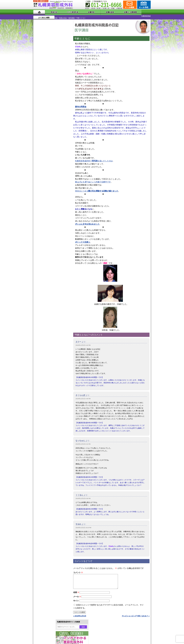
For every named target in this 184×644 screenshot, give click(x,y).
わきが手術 (50, 228)
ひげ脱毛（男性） (48, 249)
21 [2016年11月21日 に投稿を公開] (42, 84)
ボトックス (45, 275)
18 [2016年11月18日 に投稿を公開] (60, 81)
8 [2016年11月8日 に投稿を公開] (46, 77)
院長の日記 (51, 16)
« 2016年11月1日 (80, 617)
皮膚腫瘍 (44, 266)
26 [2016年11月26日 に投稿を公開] (64, 84)
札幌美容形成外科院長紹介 (48, 313)
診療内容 (83, 12)
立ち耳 (44, 236)
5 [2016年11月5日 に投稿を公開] (64, 74)
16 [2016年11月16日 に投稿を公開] (51, 81)
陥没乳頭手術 (46, 211)
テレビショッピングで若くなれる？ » (136, 617)
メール (77, 597)
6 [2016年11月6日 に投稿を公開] (37, 77)
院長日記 (52, 12)
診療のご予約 (144, 5)
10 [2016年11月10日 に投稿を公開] (55, 77)
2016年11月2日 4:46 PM (83, 397)
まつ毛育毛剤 (46, 258)
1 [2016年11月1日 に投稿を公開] (46, 74)
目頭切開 (44, 270)
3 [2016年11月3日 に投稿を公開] (55, 74)
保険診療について (44, 309)
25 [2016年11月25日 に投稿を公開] (60, 84)
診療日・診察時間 (118, 12)
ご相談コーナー (130, 5)
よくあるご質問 (140, 12)
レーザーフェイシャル (49, 245)
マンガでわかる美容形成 (67, 12)
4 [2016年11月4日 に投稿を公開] (60, 74)
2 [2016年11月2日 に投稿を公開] (51, 74)
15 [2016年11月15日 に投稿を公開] (46, 81)
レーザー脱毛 (46, 241)
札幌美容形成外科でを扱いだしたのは (94, 159)
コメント (78, 570)
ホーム (39, 12)
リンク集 (41, 317)
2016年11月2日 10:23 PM (83, 526)
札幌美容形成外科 (39, 16)
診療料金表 (98, 12)
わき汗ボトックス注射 (49, 232)
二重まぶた (45, 220)
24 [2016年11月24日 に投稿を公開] (55, 84)
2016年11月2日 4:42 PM (83, 343)
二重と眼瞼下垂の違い (46, 224)
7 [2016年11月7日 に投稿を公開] (42, 77)
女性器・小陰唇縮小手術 (50, 215)
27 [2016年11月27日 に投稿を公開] (37, 88)
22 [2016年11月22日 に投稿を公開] (46, 84)
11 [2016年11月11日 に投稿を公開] (60, 77)
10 (49, 110)
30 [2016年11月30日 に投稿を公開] (51, 88)
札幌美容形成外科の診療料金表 (49, 304)
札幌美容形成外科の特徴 (47, 292)
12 (54, 110)
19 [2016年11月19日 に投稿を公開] (64, 81)
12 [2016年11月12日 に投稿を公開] (64, 77)
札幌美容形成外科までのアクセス (50, 300)
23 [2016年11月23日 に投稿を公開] (51, 84)
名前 (76, 593)
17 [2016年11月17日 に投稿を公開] (55, 81)
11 (52, 110)
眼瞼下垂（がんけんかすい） (52, 207)
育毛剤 (44, 253)
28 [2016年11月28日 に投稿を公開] (42, 88)
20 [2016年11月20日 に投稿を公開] (37, 84)
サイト (76, 602)
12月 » (45, 92)
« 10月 (37, 92)
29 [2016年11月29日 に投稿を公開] (46, 88)
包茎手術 (44, 262)
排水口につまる (97, 189)
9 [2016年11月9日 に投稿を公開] (51, 77)
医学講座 (60, 16)
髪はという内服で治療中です (93, 180)
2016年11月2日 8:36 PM (83, 496)
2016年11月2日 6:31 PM (83, 442)
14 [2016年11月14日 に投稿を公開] (42, 81)
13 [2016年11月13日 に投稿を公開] (37, 81)
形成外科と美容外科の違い (48, 296)
